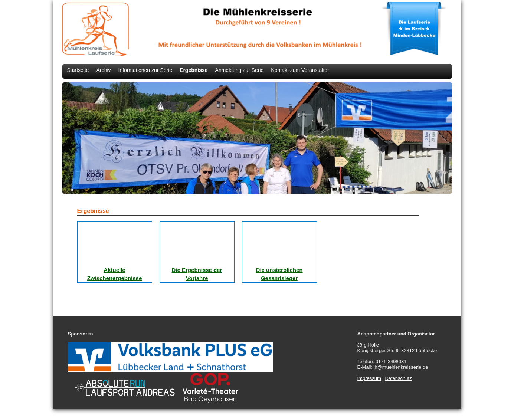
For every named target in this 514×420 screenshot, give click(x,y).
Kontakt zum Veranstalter (300, 70)
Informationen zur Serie (145, 70)
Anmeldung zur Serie (240, 70)
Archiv (104, 70)
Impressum (369, 378)
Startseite (78, 70)
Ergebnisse (194, 70)
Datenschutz (398, 378)
